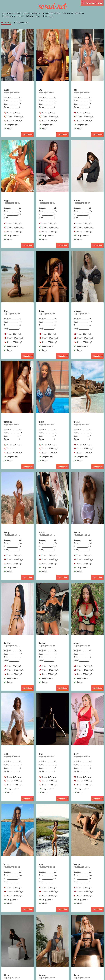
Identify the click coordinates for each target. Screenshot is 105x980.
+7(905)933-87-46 (82, 314)
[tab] (6, 23)
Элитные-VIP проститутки (74, 13)
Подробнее (27, 135)
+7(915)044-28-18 (82, 535)
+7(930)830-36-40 (47, 978)
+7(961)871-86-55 (12, 646)
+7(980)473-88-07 (12, 92)
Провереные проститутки (13, 16)
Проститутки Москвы (11, 13)
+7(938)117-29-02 (47, 424)
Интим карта (48, 16)
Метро (38, 16)
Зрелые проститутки (31, 13)
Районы (29, 16)
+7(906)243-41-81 (47, 92)
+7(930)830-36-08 (47, 646)
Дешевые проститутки (51, 13)
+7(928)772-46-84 (12, 756)
